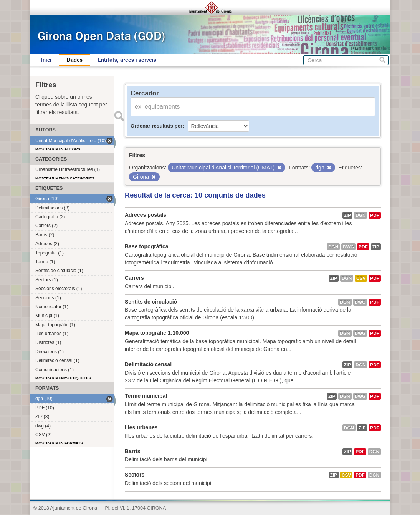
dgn (360, 215)
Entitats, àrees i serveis (127, 60)
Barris (132, 451)
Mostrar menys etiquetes (63, 378)
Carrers (134, 278)
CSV (361, 278)
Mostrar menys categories (65, 178)
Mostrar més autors (58, 149)
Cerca (383, 60)
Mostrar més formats (59, 443)
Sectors (135, 475)
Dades (75, 60)
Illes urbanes (141, 427)
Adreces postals (146, 215)
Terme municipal (146, 396)
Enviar (119, 116)
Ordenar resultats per (156, 126)
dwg (348, 247)
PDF (375, 215)
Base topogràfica (147, 246)
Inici (46, 60)
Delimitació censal (148, 364)
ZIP (347, 215)
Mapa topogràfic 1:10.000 (157, 333)
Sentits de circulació (151, 302)
